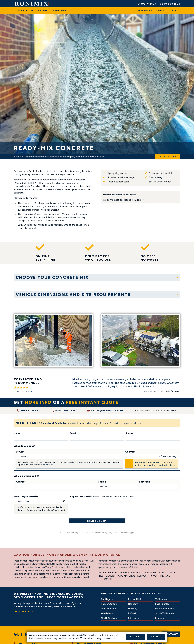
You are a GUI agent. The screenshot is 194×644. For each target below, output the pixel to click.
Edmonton (134, 618)
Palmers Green (109, 604)
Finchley (160, 618)
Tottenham (161, 599)
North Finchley (109, 618)
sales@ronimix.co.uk (108, 410)
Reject (156, 637)
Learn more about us (23, 612)
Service (20, 452)
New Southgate (110, 609)
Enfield (132, 613)
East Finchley (162, 604)
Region (102, 482)
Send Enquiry (97, 521)
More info (50, 465)
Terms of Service (123, 533)
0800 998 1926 (170, 4)
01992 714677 (147, 4)
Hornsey (133, 609)
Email (73, 433)
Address (21, 482)
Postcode (145, 482)
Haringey (133, 604)
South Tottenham (165, 613)
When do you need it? (26, 496)
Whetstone (107, 613)
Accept (135, 637)
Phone (130, 433)
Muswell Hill (134, 599)
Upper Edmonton (165, 609)
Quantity (130, 452)
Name (17, 433)
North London (150, 593)
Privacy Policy (107, 533)
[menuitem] (21, 11)
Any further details (81, 496)
